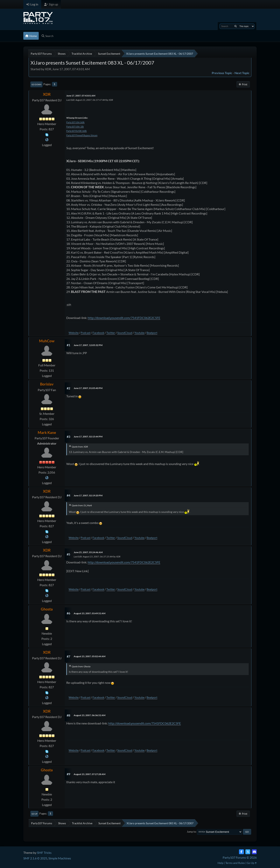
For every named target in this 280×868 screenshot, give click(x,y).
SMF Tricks (44, 853)
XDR (47, 94)
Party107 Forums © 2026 (240, 857)
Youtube (139, 333)
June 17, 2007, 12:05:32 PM (88, 345)
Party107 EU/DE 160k (77, 131)
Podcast (86, 333)
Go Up (34, 814)
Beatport (152, 333)
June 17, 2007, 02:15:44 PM (88, 437)
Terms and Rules (235, 863)
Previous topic (222, 73)
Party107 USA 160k (75, 122)
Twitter (111, 333)
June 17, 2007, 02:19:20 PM (88, 495)
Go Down (36, 84)
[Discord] (254, 852)
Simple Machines (60, 858)
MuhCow (47, 341)
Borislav (47, 384)
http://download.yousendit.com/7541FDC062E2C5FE (124, 318)
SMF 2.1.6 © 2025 (35, 858)
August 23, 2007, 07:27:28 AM (90, 774)
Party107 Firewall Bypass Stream (82, 135)
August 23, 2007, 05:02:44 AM (90, 656)
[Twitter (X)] (248, 852)
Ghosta (47, 609)
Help (220, 863)
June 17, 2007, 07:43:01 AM (81, 96)
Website (74, 333)
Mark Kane (47, 432)
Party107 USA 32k (75, 127)
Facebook (98, 333)
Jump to (191, 832)
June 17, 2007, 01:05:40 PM (88, 388)
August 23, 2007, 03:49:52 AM (90, 613)
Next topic (242, 73)
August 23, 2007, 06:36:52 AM (90, 715)
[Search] (236, 26)
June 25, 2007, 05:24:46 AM (88, 552)
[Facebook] (241, 852)
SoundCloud (125, 333)
